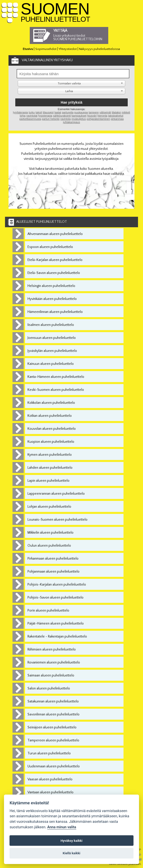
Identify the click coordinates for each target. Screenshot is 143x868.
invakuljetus (79, 119)
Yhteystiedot (68, 49)
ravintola (65, 119)
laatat (58, 112)
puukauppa (81, 112)
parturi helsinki (51, 119)
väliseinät (105, 112)
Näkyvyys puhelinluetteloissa (99, 49)
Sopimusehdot (46, 49)
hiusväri (92, 116)
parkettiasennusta (30, 119)
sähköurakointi (62, 116)
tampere (94, 112)
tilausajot (48, 112)
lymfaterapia (20, 112)
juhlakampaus (71, 122)
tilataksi (116, 112)
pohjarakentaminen (98, 119)
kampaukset (79, 116)
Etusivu (28, 49)
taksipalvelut (116, 116)
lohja (23, 116)
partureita (67, 112)
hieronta (102, 116)
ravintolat (32, 116)
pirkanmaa (117, 119)
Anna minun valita (62, 827)
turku (32, 112)
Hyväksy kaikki (71, 841)
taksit (39, 112)
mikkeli (126, 112)
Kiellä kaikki (72, 853)
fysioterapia (45, 116)
